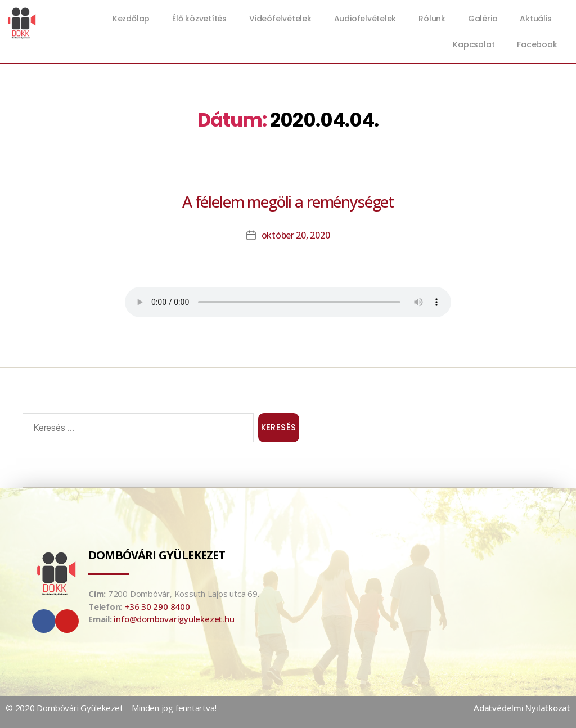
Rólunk (432, 19)
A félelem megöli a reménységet (288, 201)
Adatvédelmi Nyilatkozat (522, 708)
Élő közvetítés (199, 19)
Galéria (483, 19)
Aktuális (538, 19)
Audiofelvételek (365, 19)
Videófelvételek (280, 19)
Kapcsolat (474, 44)
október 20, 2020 (296, 235)
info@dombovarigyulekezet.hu (174, 619)
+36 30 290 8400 (157, 606)
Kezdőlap (131, 19)
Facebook (537, 44)
